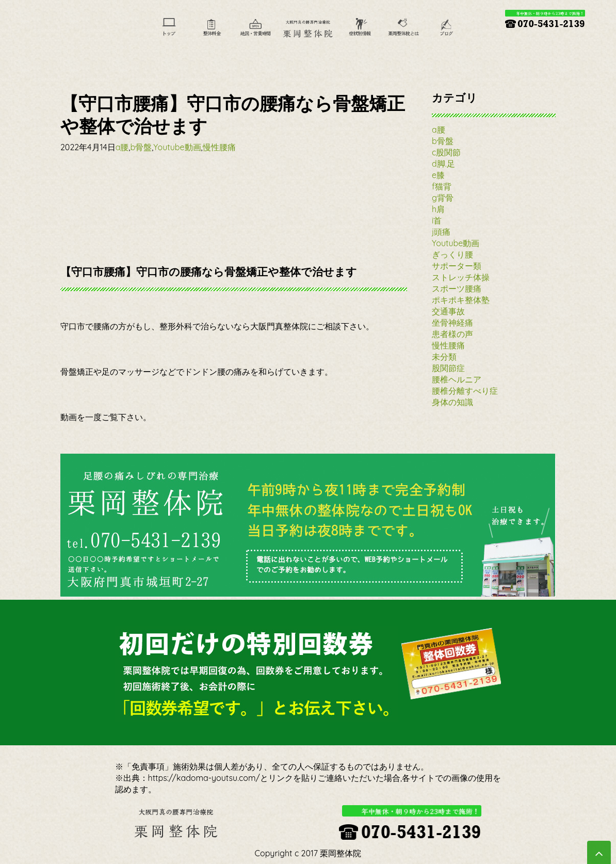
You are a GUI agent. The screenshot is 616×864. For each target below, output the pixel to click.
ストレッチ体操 (461, 277)
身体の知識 (452, 402)
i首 (437, 220)
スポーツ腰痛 (457, 289)
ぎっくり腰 (452, 254)
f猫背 (442, 186)
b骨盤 (141, 147)
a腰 (122, 147)
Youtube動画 (177, 147)
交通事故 (448, 311)
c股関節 (446, 152)
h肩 (438, 209)
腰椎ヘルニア (457, 379)
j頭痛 (441, 232)
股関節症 (448, 368)
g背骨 (443, 198)
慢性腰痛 (219, 147)
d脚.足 (443, 164)
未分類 (444, 357)
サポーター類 (457, 266)
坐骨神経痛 (452, 323)
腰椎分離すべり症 (465, 391)
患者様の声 (452, 334)
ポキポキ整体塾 (461, 300)
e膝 (438, 175)
